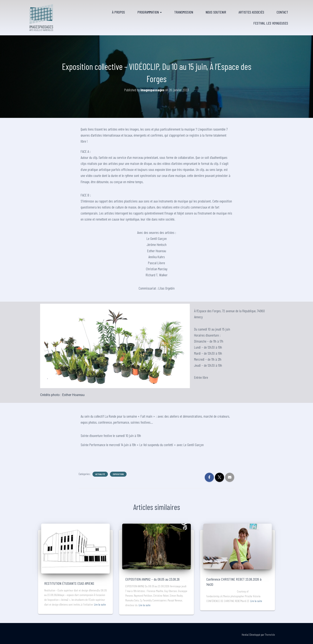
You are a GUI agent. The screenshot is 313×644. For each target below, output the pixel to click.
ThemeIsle (270, 635)
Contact (282, 12)
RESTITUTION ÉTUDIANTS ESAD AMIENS (69, 583)
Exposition (118, 474)
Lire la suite (100, 604)
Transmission (184, 12)
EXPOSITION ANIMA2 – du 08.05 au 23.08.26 (152, 579)
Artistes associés (251, 12)
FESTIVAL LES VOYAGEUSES (271, 23)
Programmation (150, 12)
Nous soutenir (216, 12)
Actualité (100, 474)
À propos (118, 12)
